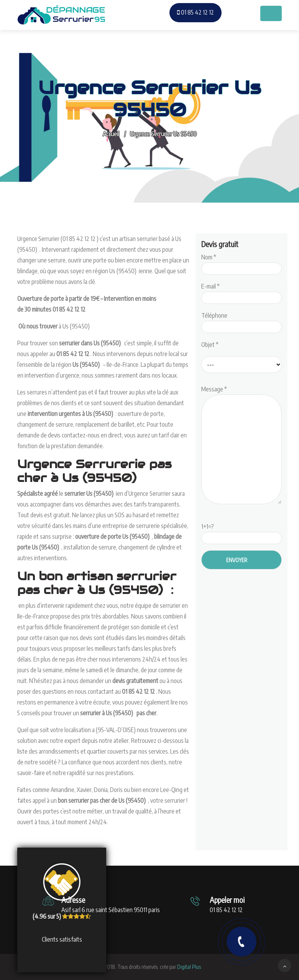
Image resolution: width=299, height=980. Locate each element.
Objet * (210, 345)
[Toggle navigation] (271, 13)
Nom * (242, 263)
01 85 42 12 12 (195, 12)
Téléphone (242, 321)
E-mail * (242, 292)
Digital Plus (189, 967)
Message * (242, 445)
